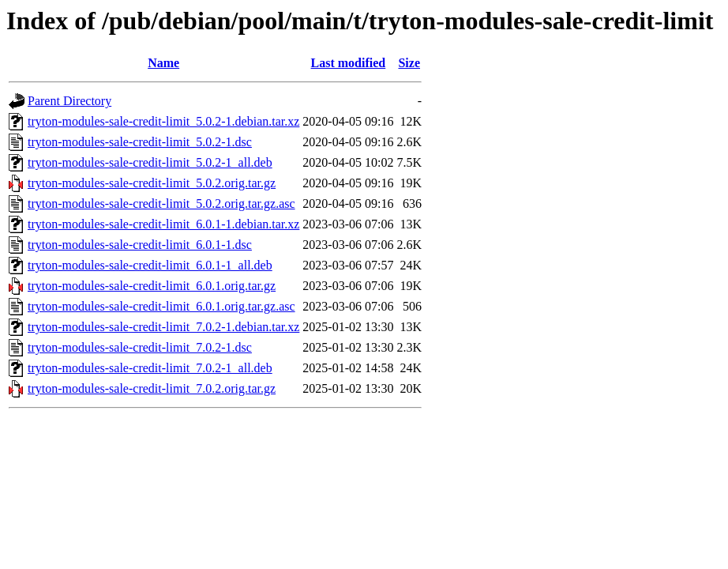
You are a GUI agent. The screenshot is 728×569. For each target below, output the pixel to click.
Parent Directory (69, 101)
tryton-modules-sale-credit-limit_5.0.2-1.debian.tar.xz (163, 121)
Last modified (349, 63)
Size (409, 63)
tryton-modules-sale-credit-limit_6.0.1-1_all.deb (150, 265)
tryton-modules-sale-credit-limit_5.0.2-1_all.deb (150, 162)
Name (163, 63)
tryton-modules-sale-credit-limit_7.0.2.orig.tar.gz (152, 388)
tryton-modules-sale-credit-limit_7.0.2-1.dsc (140, 347)
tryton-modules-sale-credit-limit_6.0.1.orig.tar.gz (152, 286)
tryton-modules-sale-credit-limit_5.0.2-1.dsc (140, 142)
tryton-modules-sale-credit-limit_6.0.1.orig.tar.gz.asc (161, 306)
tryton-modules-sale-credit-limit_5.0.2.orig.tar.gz (152, 183)
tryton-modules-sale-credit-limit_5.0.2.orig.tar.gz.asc (161, 203)
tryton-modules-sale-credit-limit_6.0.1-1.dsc (140, 245)
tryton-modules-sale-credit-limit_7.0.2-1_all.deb (150, 368)
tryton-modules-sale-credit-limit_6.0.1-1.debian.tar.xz (163, 224)
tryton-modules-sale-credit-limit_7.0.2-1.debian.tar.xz (163, 327)
